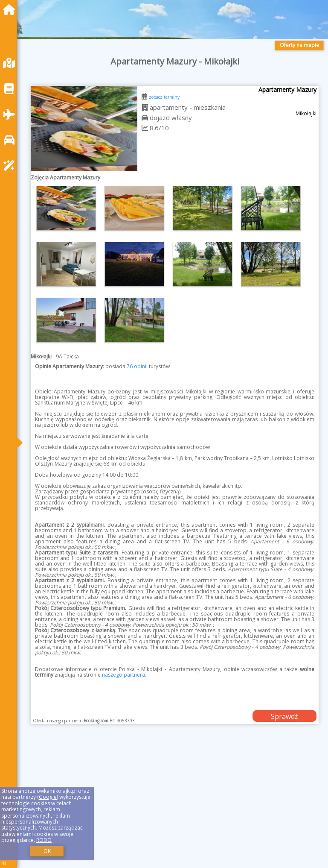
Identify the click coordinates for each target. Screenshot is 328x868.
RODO (44, 840)
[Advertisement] (175, 806)
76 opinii (137, 366)
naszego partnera (123, 675)
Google (48, 797)
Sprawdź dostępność (284, 717)
